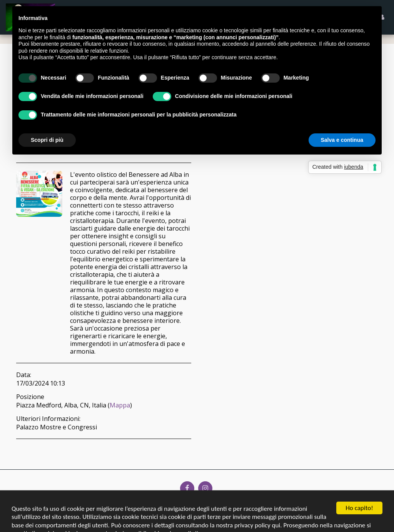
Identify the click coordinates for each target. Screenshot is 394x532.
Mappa (120, 405)
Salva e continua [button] (342, 135)
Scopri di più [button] (47, 135)
